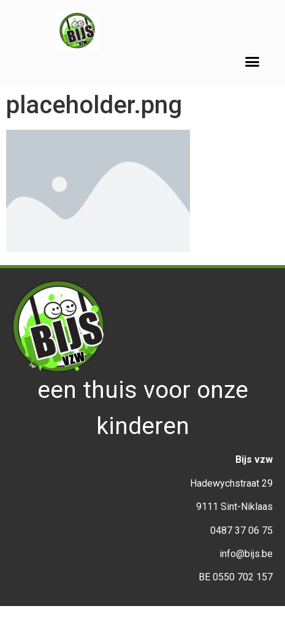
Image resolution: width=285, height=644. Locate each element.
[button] (253, 62)
